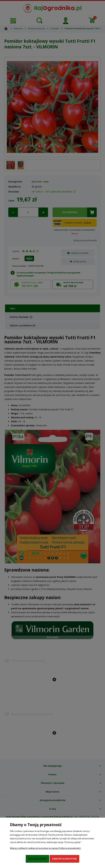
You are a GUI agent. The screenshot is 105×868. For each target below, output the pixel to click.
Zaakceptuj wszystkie (64, 859)
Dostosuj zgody (37, 859)
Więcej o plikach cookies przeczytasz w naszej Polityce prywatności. (46, 848)
